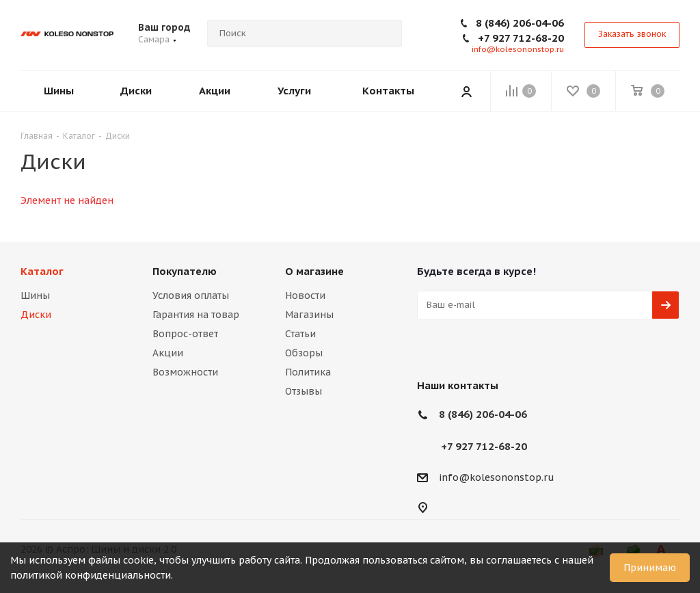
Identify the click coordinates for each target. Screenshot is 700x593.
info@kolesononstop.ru (518, 49)
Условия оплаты (191, 295)
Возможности (185, 372)
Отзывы (304, 391)
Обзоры (304, 353)
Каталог (42, 271)
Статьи (300, 334)
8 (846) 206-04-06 (520, 23)
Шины (35, 295)
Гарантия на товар (196, 315)
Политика (308, 372)
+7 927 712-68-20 (521, 38)
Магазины (309, 315)
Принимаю (650, 568)
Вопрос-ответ (185, 334)
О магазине (314, 271)
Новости (305, 295)
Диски (36, 315)
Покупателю (185, 271)
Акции (168, 353)
